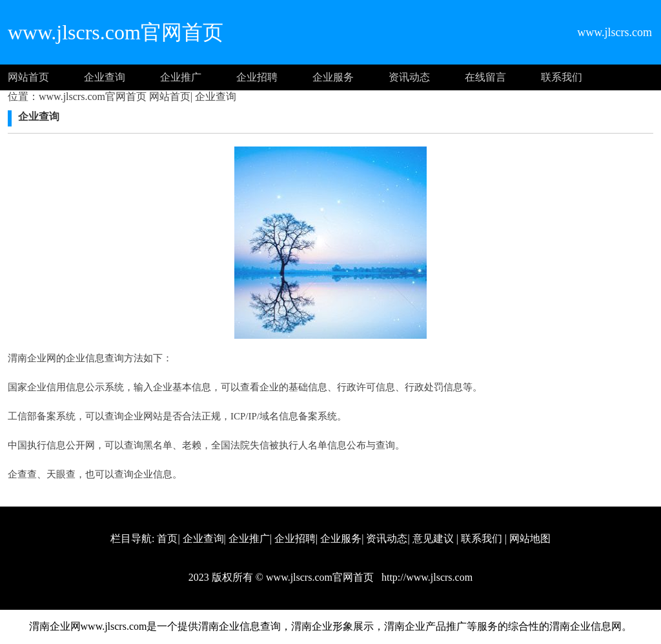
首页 (167, 538)
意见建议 (433, 538)
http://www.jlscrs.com (426, 577)
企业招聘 (257, 77)
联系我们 (562, 77)
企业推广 (181, 77)
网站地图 (530, 538)
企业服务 (333, 77)
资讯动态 (409, 77)
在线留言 (485, 77)
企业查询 (105, 77)
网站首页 (28, 77)
